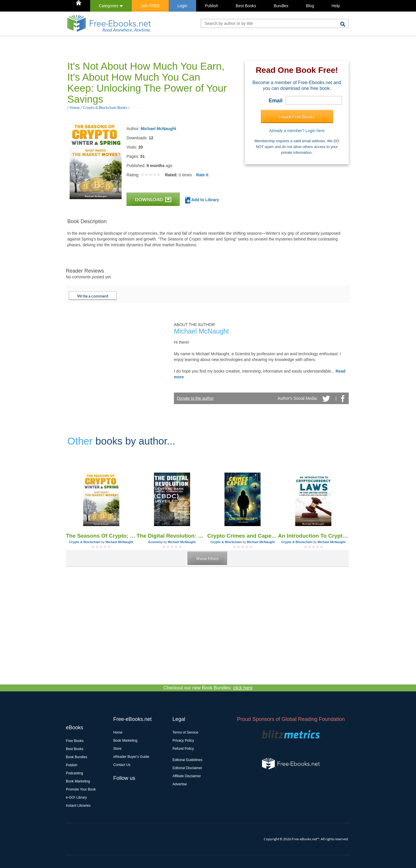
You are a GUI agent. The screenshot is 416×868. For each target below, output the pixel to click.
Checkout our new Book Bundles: (208, 688)
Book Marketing (78, 781)
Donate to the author (195, 398)
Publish (211, 6)
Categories (111, 6)
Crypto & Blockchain (85, 542)
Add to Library (202, 200)
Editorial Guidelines (187, 760)
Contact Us (122, 765)
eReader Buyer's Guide (131, 757)
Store (117, 749)
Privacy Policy (183, 741)
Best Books (246, 6)
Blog (310, 6)
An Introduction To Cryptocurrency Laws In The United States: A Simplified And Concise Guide (313, 536)
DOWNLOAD (153, 199)
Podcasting (74, 773)
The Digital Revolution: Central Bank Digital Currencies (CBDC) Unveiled (172, 536)
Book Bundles (77, 757)
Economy (155, 542)
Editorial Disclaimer (187, 768)
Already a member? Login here (297, 131)
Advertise (180, 784)
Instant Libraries (78, 806)
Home (118, 732)
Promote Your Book (81, 789)
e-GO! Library (76, 797)
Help (336, 6)
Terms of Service (185, 732)
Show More (207, 558)
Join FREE (150, 6)
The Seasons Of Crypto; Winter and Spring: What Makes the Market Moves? (101, 536)
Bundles (281, 6)
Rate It (202, 175)
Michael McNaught (158, 129)
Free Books (75, 741)
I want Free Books (297, 117)
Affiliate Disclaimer (187, 776)
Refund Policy (183, 749)
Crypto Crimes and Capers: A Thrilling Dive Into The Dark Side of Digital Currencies (243, 536)
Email (276, 101)
